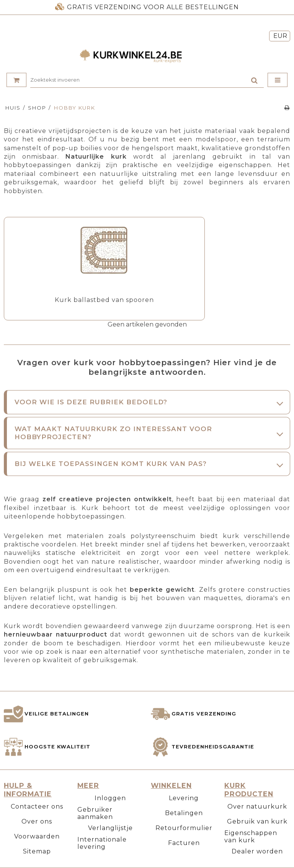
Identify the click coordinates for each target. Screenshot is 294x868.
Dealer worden (257, 851)
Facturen (184, 843)
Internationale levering (102, 843)
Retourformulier (184, 828)
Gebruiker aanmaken (95, 813)
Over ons (37, 821)
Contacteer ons (37, 806)
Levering (184, 798)
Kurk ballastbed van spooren (104, 300)
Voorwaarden (37, 836)
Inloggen (110, 798)
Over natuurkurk (257, 806)
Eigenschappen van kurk (251, 837)
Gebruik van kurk (257, 821)
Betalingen (184, 813)
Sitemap (37, 851)
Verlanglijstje (110, 828)
